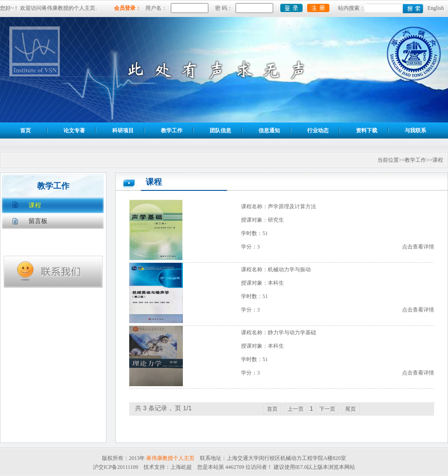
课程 (35, 205)
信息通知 (269, 131)
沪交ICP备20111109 (116, 467)
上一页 (296, 409)
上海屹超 (181, 467)
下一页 (327, 409)
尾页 (351, 409)
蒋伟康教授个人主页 (170, 458)
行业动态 (318, 131)
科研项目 (123, 131)
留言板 (38, 221)
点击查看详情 (418, 247)
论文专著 (74, 131)
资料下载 (367, 131)
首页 (25, 131)
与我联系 (415, 131)
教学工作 (172, 131)
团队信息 (220, 131)
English (436, 8)
